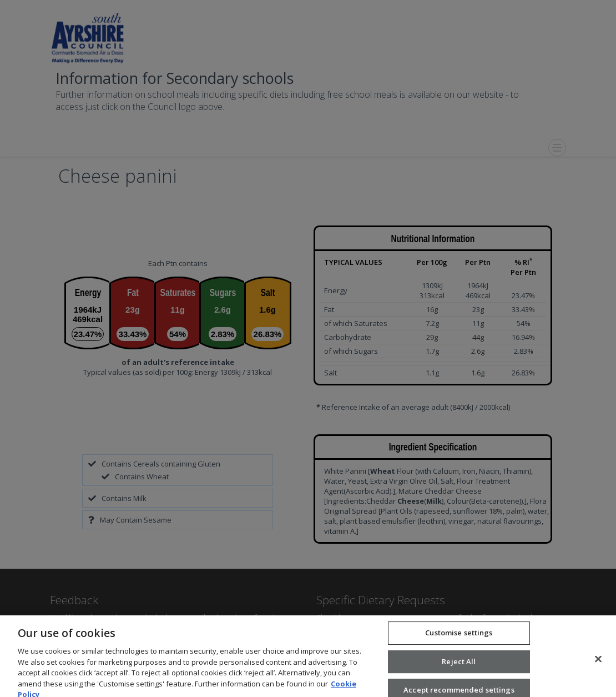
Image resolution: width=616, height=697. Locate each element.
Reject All (459, 668)
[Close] (598, 666)
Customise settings (459, 640)
